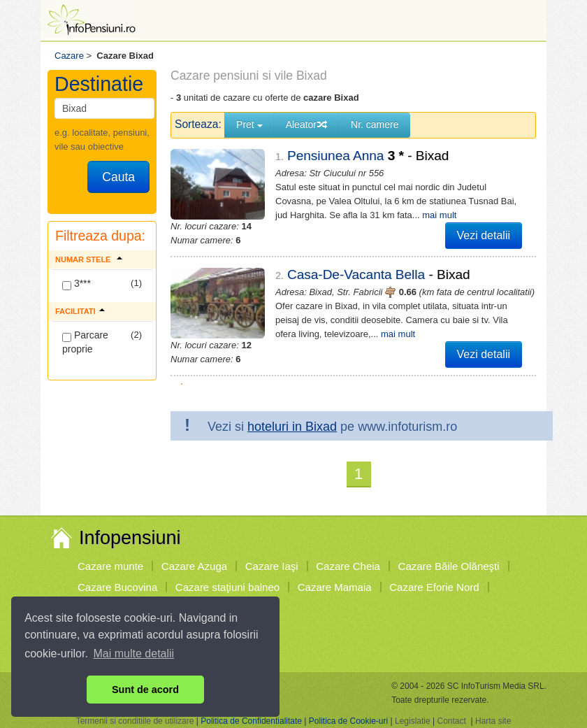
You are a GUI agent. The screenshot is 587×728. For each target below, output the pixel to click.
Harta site (493, 721)
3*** (77, 284)
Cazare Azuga (194, 566)
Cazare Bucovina (117, 587)
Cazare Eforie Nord (434, 587)
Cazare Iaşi (272, 566)
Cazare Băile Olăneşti (449, 566)
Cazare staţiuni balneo (227, 587)
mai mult (439, 215)
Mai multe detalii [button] (134, 654)
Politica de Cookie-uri (348, 721)
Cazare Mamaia (335, 587)
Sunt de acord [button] (145, 690)
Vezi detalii (484, 235)
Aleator (307, 124)
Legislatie (413, 721)
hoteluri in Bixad (292, 427)
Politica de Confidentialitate (251, 721)
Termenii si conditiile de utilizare (135, 721)
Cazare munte (110, 566)
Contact (451, 721)
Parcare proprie (85, 342)
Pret (249, 124)
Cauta (118, 177)
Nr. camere (375, 124)
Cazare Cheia (348, 566)
